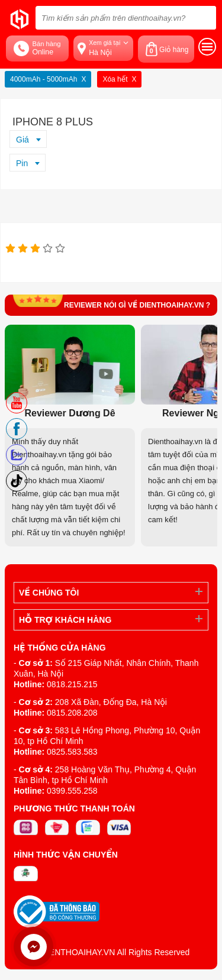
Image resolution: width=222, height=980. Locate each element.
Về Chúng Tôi (49, 593)
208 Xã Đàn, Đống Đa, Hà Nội (111, 702)
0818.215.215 (72, 684)
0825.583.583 (72, 752)
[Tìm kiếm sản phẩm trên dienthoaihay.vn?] (126, 18)
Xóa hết (115, 79)
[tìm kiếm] (204, 18)
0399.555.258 (72, 791)
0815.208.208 (72, 713)
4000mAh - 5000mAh (44, 79)
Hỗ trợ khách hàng (65, 620)
